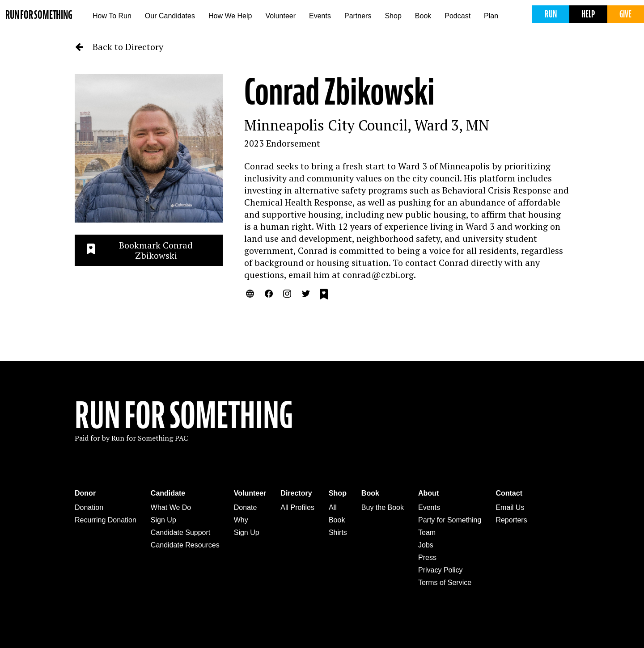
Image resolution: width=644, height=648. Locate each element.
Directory (296, 493)
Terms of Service (445, 583)
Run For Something (184, 416)
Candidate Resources (185, 545)
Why (241, 520)
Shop (393, 16)
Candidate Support (180, 532)
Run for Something (39, 15)
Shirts (338, 532)
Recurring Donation (106, 520)
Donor (85, 493)
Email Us (510, 507)
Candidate (168, 493)
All (333, 507)
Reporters (511, 520)
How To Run (112, 16)
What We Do (171, 507)
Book (423, 16)
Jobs (426, 545)
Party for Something (450, 520)
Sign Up (163, 520)
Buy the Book (383, 507)
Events (320, 16)
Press (427, 558)
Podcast (458, 16)
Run (551, 14)
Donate (246, 507)
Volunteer (280, 16)
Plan (491, 16)
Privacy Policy (441, 570)
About (428, 493)
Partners (358, 16)
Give (625, 14)
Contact (509, 493)
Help (588, 14)
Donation (89, 507)
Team (427, 532)
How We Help (230, 16)
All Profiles (297, 507)
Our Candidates (170, 16)
